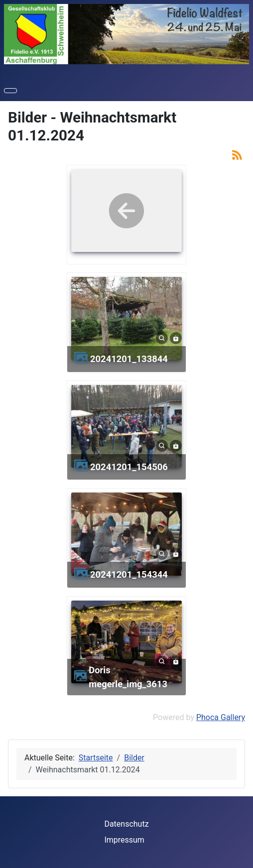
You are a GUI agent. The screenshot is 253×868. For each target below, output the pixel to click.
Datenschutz (126, 824)
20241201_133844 (129, 359)
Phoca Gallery (221, 717)
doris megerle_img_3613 (128, 677)
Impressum (124, 840)
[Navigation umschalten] (10, 91)
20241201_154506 (129, 467)
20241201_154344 (129, 574)
